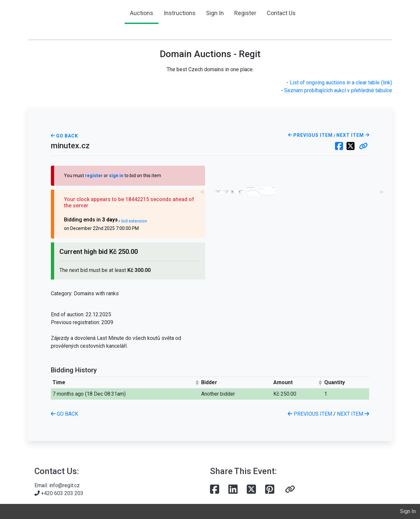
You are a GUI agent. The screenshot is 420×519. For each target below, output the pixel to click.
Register (245, 13)
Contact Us (281, 13)
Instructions (180, 13)
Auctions (142, 13)
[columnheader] (125, 382)
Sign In (215, 13)
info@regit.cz (64, 485)
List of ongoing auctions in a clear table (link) (341, 83)
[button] (363, 147)
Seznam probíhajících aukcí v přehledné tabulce (338, 90)
